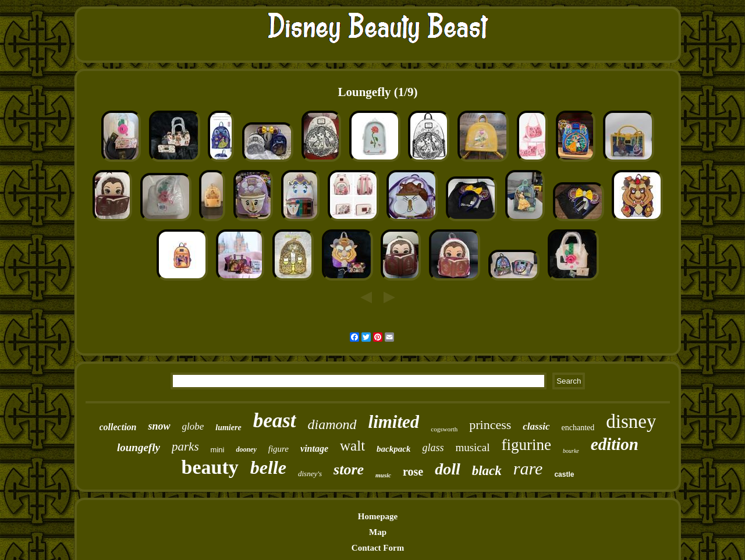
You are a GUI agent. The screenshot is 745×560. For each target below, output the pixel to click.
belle (268, 467)
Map (378, 532)
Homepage (378, 516)
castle (564, 474)
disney (631, 421)
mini (218, 450)
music (383, 475)
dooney (246, 449)
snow (159, 426)
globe (193, 426)
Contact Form (378, 548)
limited (394, 422)
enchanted (578, 428)
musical (472, 447)
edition (615, 444)
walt (352, 446)
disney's (310, 474)
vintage (314, 449)
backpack (393, 449)
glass (433, 448)
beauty (210, 467)
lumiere (228, 428)
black (487, 471)
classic (536, 426)
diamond (332, 424)
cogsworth (444, 429)
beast (275, 421)
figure (279, 449)
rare (528, 468)
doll (448, 469)
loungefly (139, 447)
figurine (526, 445)
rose (413, 472)
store (349, 469)
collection (118, 427)
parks (185, 446)
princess (490, 425)
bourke (571, 451)
